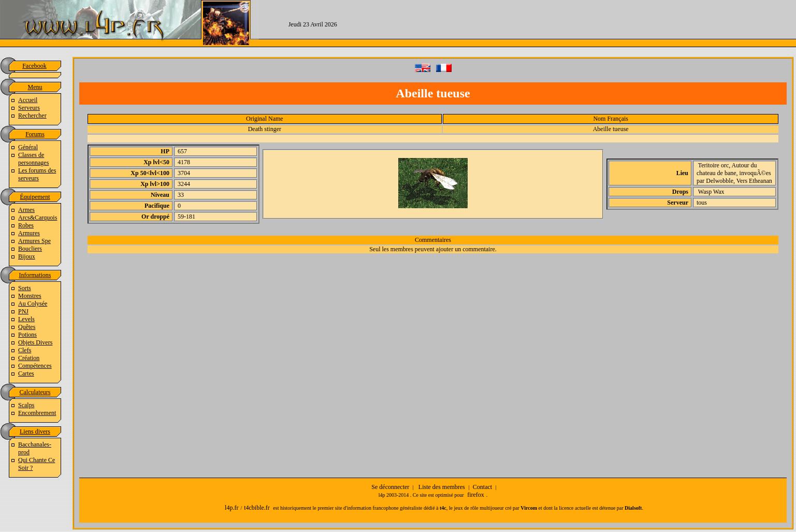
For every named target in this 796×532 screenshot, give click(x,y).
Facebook (34, 66)
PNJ (23, 311)
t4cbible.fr (257, 508)
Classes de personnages (33, 159)
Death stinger (265, 129)
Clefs (25, 350)
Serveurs (29, 108)
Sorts (25, 288)
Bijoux (27, 256)
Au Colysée (33, 304)
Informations (35, 275)
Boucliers (30, 249)
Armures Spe (34, 241)
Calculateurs (35, 392)
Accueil (28, 100)
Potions (27, 335)
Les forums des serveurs (37, 174)
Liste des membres (442, 487)
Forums (35, 134)
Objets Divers (35, 342)
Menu (35, 87)
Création (29, 358)
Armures (29, 233)
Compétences (35, 366)
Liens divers (35, 432)
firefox (476, 495)
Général (28, 147)
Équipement (35, 197)
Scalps (26, 405)
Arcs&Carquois (38, 218)
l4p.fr (231, 508)
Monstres (30, 296)
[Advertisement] (581, 23)
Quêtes (27, 327)
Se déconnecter (390, 487)
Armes (26, 210)
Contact (482, 487)
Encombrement (37, 413)
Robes (26, 225)
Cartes (26, 373)
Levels (26, 319)
